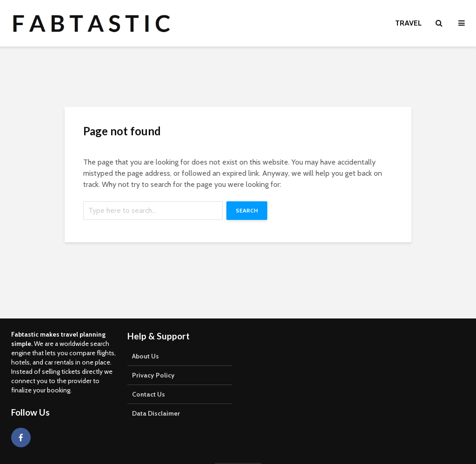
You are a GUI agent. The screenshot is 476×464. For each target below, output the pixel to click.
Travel (408, 23)
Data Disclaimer (156, 413)
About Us (145, 356)
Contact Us (149, 394)
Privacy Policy (153, 375)
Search (247, 210)
